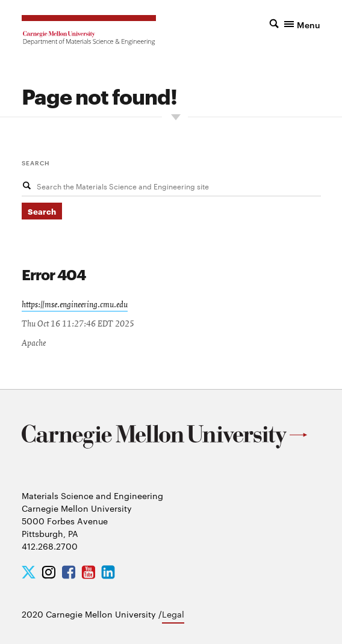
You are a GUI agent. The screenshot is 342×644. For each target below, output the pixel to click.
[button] (283, 23)
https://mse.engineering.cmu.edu (75, 305)
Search (36, 162)
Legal (173, 614)
